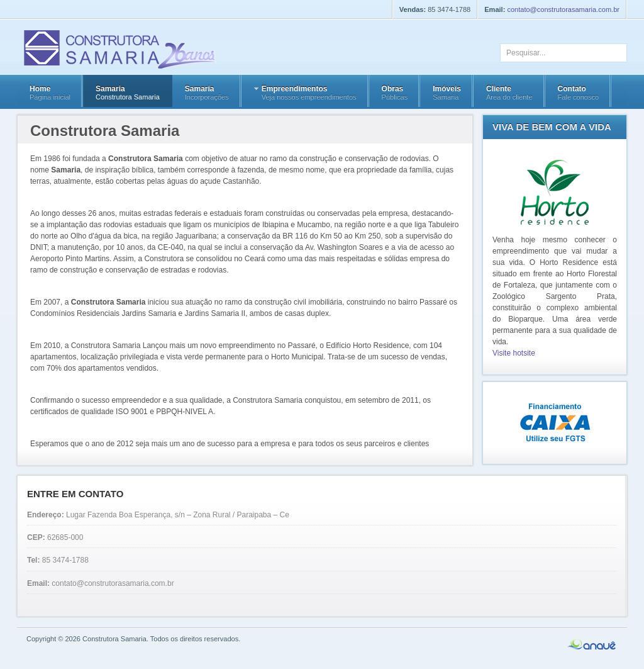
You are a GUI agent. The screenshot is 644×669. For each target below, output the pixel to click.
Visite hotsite (514, 353)
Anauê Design (592, 644)
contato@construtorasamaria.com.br (563, 9)
